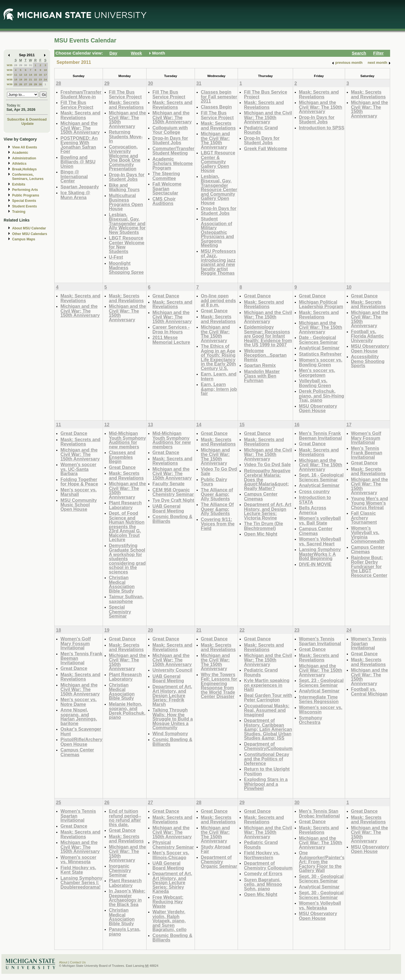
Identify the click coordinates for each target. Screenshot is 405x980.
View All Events (25, 147)
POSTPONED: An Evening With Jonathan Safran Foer (79, 145)
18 (16, 79)
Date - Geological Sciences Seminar (318, 340)
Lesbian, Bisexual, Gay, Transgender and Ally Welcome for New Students (127, 223)
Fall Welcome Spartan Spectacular (167, 188)
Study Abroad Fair (216, 849)
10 (45, 70)
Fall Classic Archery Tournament (364, 518)
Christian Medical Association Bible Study (122, 584)
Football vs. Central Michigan (369, 691)
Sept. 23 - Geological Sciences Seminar (321, 683)
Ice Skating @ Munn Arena (75, 195)
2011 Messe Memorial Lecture (171, 340)
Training (19, 212)
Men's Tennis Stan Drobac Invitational (319, 813)
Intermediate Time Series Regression (319, 699)
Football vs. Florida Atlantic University (367, 336)
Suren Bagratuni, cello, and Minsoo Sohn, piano (263, 884)
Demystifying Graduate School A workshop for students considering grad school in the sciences (127, 559)
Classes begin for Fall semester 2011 (219, 96)
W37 (10, 75)
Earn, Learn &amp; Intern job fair (219, 389)
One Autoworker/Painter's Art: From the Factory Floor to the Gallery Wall (322, 862)
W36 (10, 70)
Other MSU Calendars (30, 234)
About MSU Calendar (29, 228)
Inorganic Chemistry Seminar (120, 870)
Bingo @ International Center (74, 176)
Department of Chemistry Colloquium (268, 865)
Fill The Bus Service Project (77, 105)
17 (45, 75)
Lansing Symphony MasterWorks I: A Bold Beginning (320, 554)
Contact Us (78, 962)
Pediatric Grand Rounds (261, 130)
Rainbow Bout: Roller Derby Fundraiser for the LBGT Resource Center (369, 566)
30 (25, 65)
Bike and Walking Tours (124, 187)
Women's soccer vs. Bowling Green (321, 362)
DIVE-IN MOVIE (315, 564)
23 (40, 79)
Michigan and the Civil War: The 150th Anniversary (80, 128)
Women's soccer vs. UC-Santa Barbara (78, 469)
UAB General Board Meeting (168, 508)
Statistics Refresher (320, 354)
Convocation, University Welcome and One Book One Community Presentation (125, 158)
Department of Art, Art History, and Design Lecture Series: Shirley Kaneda (172, 882)
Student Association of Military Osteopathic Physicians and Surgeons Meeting (217, 232)
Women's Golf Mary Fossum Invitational (366, 438)
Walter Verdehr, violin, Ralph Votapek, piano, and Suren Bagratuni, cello (169, 921)
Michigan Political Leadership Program (321, 304)
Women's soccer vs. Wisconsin (321, 710)
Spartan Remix (260, 365)
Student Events (24, 206)
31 (31, 65)
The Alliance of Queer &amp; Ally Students (217, 494)
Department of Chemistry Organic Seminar (219, 862)
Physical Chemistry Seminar (173, 845)
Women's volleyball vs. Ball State (320, 521)
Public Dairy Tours (214, 482)
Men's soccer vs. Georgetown (317, 373)
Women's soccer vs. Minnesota (78, 860)
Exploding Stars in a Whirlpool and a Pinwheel (266, 784)
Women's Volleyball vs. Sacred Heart (320, 541)
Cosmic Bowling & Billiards (172, 519)
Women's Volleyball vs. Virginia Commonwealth (368, 535)
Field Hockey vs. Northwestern (262, 855)
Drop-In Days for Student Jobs (127, 177)
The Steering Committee (166, 176)
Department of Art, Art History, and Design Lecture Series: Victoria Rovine (267, 511)
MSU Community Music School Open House (79, 505)
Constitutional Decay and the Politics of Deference (266, 759)
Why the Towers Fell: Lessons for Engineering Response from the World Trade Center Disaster (219, 686)
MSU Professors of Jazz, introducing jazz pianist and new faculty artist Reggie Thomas (218, 262)
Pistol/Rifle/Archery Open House (81, 742)
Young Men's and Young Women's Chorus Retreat (370, 503)
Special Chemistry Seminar (120, 611)
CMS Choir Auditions (164, 201)
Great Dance (166, 296)
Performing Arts (25, 190)
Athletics (19, 164)
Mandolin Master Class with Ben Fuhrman (262, 376)
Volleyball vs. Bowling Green (315, 383)
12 (21, 75)
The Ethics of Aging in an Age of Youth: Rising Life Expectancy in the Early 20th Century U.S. (218, 357)
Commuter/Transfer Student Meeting (173, 151)
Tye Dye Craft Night (173, 500)
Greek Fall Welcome (265, 148)
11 (16, 75)
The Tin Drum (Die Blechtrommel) (263, 526)
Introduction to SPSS (322, 128)
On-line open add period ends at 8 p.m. (218, 300)
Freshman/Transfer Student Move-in (81, 94)
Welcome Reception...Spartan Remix (265, 355)
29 (21, 65)
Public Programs (26, 195)
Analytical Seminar (319, 348)
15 (36, 75)
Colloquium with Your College (170, 130)
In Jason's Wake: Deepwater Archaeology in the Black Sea (127, 898)
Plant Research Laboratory (125, 505)
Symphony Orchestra (311, 720)
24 (45, 79)
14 (31, 75)
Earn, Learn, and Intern (219, 376)
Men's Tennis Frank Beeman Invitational (320, 436)
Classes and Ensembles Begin (122, 457)
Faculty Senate (168, 484)
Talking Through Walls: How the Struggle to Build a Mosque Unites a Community (173, 719)
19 (21, 79)
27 (25, 84)
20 (25, 79)
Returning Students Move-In (126, 136)
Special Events (24, 201)
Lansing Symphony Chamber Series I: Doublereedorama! (81, 882)
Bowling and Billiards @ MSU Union (78, 162)
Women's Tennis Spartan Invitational (320, 641)
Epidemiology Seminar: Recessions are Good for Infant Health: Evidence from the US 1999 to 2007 (268, 336)
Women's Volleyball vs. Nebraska (320, 905)
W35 (10, 65)
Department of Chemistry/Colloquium (268, 746)
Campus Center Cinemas (261, 496)
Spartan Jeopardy (80, 187)
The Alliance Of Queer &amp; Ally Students (217, 509)
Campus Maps (24, 239)
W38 (10, 79)
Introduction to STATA (315, 500)
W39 (10, 84)
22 (36, 79)
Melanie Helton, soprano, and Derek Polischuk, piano (127, 711)
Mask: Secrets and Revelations (80, 115)
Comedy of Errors (263, 873)
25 (16, 84)
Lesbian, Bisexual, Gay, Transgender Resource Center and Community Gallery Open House (219, 189)
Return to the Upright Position (267, 771)
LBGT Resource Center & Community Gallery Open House (218, 162)
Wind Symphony (170, 733)
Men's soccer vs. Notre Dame (79, 702)
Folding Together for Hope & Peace (79, 482)
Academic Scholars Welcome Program (173, 163)
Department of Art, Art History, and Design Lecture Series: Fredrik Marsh (172, 695)
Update (28, 124)
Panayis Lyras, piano (125, 932)
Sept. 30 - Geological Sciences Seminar (321, 879)
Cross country (314, 491)
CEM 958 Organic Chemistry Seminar (173, 492)
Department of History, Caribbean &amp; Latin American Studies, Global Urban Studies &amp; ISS (268, 729)
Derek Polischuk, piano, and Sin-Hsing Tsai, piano (322, 396)
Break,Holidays (24, 169)
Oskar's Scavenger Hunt (81, 731)
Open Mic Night (260, 534)
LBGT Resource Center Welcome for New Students (127, 245)
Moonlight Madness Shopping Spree (126, 268)
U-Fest (116, 257)
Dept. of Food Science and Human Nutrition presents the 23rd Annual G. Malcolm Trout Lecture (127, 526)
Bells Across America (313, 510)
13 (25, 75)
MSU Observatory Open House (318, 408)
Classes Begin (216, 107)
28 (16, 65)
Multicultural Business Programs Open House (126, 202)
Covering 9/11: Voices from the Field (218, 524)
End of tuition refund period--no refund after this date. (125, 818)
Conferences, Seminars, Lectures (28, 177)
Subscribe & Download (27, 119)
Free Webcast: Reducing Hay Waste (168, 902)
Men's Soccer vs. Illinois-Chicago (171, 855)
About (63, 962)
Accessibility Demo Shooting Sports (368, 361)
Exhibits (19, 184)
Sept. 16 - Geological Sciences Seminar (321, 477)
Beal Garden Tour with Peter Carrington (268, 698)
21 (31, 79)
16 (40, 75)
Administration (24, 158)
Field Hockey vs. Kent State (78, 870)
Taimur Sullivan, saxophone (126, 599)
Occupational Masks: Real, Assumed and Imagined (267, 710)
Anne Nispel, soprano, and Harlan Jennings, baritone (79, 717)
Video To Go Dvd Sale (219, 471)
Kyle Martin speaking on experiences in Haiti (267, 685)
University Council (172, 670)
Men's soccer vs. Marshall (79, 492)
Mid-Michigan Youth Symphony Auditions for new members (127, 440)
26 (21, 84)
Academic (20, 153)
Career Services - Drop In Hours (171, 329)
